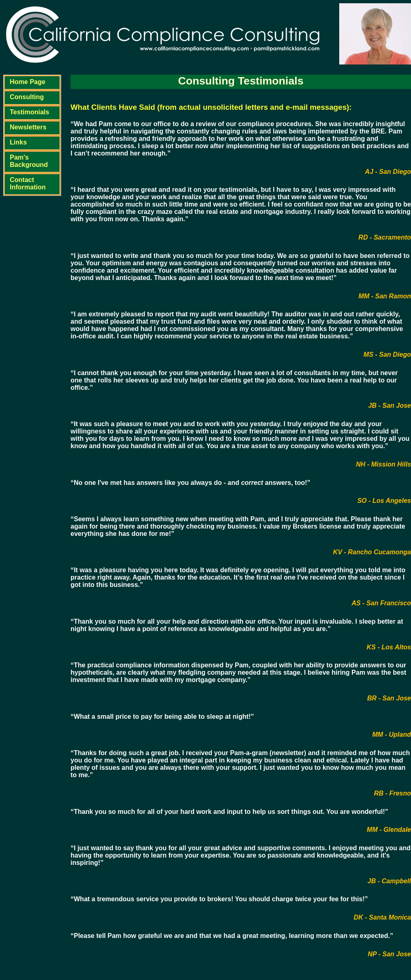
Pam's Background (29, 161)
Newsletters (28, 127)
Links (18, 142)
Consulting (27, 97)
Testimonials (30, 112)
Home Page (28, 82)
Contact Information (28, 183)
